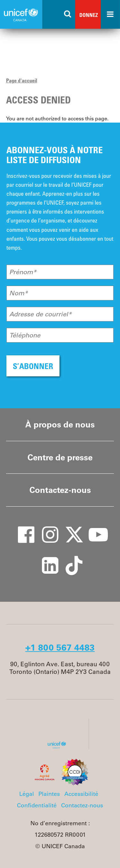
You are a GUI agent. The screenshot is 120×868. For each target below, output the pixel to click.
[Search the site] (68, 14)
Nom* (19, 293)
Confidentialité (37, 805)
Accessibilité (81, 794)
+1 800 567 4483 (60, 647)
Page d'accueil (22, 80)
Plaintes (49, 794)
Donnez (89, 15)
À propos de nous (60, 424)
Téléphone (25, 335)
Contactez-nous (60, 490)
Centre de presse (60, 457)
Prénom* (23, 272)
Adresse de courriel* (40, 314)
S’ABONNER (33, 366)
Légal (27, 794)
